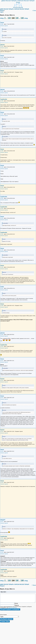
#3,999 (2, 167)
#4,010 (2, 346)
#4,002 (2, 208)
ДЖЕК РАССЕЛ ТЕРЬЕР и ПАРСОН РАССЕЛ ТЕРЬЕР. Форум (18, 2)
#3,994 (2, 72)
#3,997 (2, 114)
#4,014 (2, 431)
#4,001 (2, 198)
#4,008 (2, 306)
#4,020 (2, 571)
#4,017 (2, 521)
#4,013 (2, 398)
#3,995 (2, 91)
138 (22, 18)
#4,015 (2, 451)
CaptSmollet (4, 99)
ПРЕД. (2, 18)
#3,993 (2, 57)
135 (17, 18)
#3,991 (2, 24)
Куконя (2, 379)
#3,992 (2, 46)
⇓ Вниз (34, 11)
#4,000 (2, 187)
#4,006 (2, 267)
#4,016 (2, 482)
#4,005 (2, 250)
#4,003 (2, 218)
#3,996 (2, 101)
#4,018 (2, 538)
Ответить (2, 26)
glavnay (3, 45)
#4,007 (2, 288)
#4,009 (2, 335)
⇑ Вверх (34, 585)
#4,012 (2, 380)
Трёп (2, 12)
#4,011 (2, 361)
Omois (2, 23)
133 (9, 18)
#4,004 (2, 234)
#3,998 (2, 151)
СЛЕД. (26, 18)
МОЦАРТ (3, 520)
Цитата (6, 26)
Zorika (2, 287)
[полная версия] (18, 7)
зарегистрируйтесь (13, 608)
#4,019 (2, 552)
